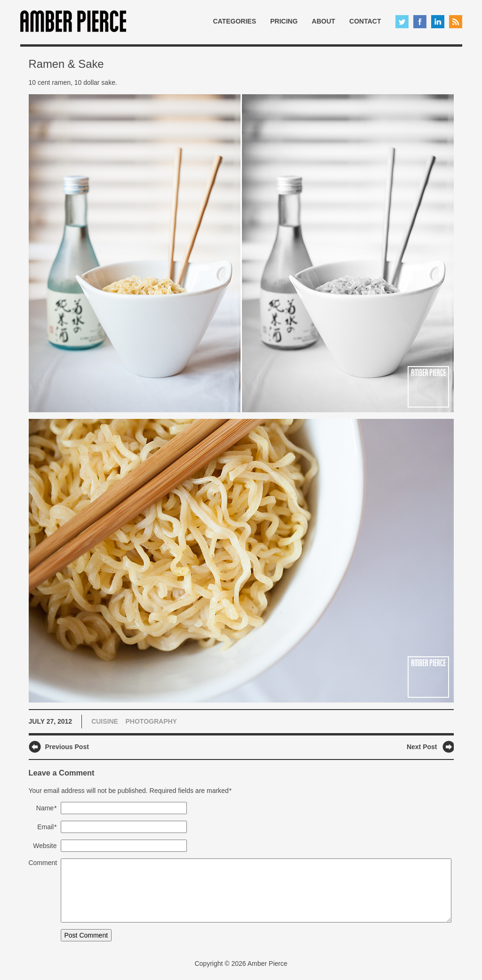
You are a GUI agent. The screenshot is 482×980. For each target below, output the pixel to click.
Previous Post (67, 747)
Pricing (284, 21)
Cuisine (105, 721)
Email (47, 827)
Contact (365, 21)
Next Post (422, 747)
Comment (43, 863)
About (323, 21)
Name (47, 808)
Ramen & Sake (66, 64)
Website (45, 846)
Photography (151, 721)
